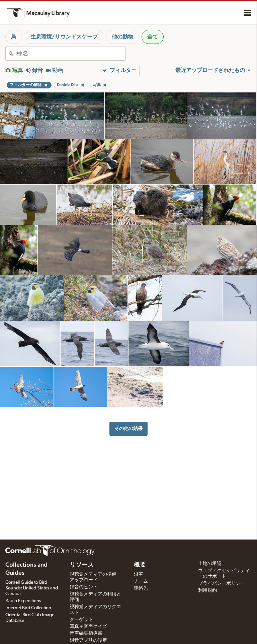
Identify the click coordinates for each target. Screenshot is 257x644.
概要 (140, 565)
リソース (82, 565)
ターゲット (81, 620)
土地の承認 (210, 564)
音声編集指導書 (86, 633)
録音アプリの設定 (88, 640)
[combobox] (71, 54)
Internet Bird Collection (28, 608)
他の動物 (122, 37)
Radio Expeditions (23, 601)
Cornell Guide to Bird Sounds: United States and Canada (32, 588)
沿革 (139, 574)
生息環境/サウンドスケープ (64, 37)
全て (153, 37)
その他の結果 (128, 428)
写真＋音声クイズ (88, 627)
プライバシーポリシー (222, 583)
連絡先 (141, 588)
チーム (141, 581)
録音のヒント (84, 587)
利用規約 (207, 590)
